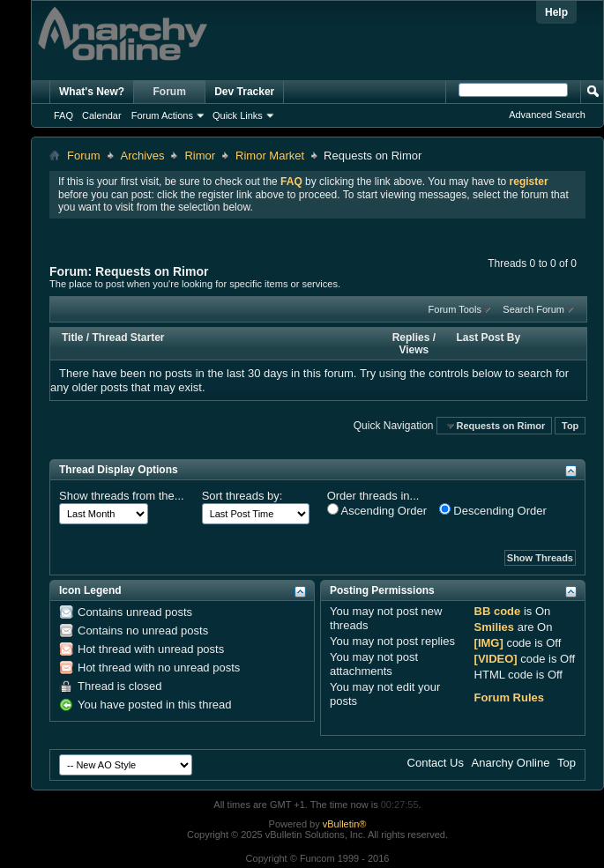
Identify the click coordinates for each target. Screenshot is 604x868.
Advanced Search (547, 115)
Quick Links (238, 115)
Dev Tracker (244, 92)
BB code (498, 611)
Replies (411, 338)
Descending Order (493, 510)
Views (414, 350)
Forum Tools (455, 309)
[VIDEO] (496, 659)
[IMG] (489, 643)
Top (570, 426)
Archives (143, 156)
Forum (170, 92)
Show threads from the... (122, 496)
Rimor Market (270, 156)
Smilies (495, 627)
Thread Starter (128, 338)
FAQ (63, 115)
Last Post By (489, 338)
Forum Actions (162, 115)
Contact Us (436, 763)
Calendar (102, 115)
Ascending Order (377, 510)
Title (72, 338)
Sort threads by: (242, 496)
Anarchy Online (511, 763)
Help (556, 12)
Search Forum (533, 309)
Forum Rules (509, 697)
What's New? (92, 92)
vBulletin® (345, 824)
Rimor (200, 156)
